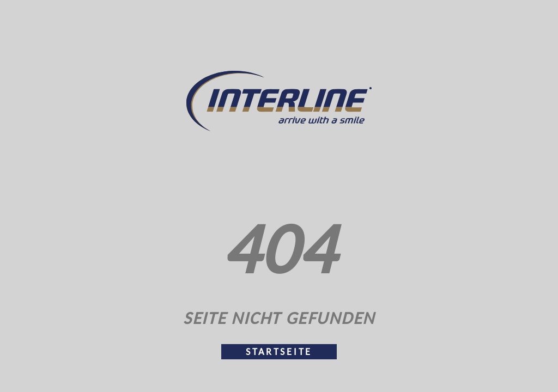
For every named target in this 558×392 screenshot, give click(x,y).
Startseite (279, 352)
